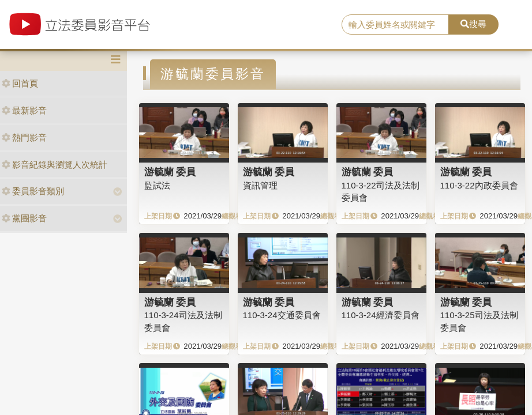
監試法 (157, 185)
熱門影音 (24, 137)
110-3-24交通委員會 (282, 315)
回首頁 (20, 83)
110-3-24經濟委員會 (381, 315)
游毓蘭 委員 (170, 172)
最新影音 (24, 110)
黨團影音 (24, 218)
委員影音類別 (33, 191)
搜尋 (473, 24)
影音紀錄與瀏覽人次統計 (55, 165)
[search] (395, 25)
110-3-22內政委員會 (479, 185)
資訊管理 (260, 185)
